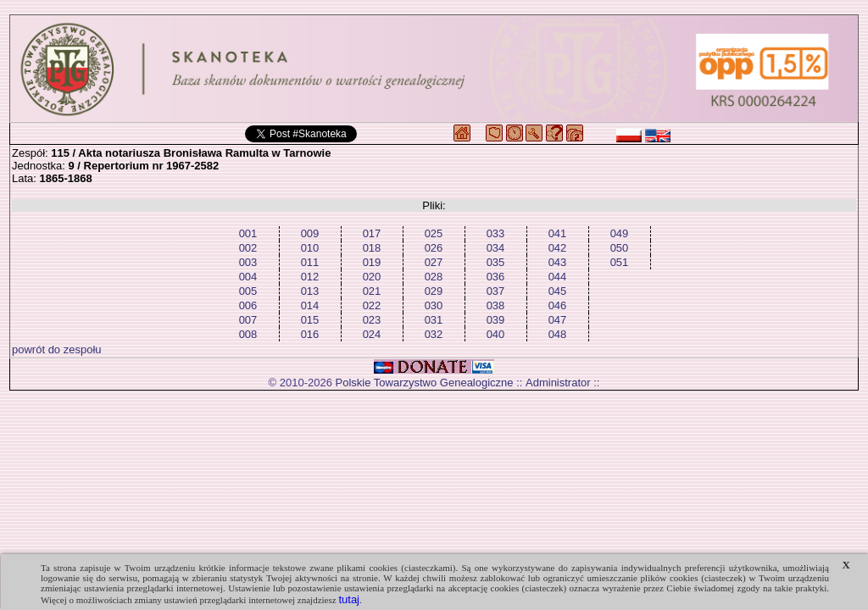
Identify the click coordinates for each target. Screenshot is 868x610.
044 (558, 277)
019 (372, 262)
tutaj (349, 599)
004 (248, 277)
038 (496, 305)
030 (434, 305)
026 (434, 248)
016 (310, 334)
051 (620, 262)
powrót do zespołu (57, 349)
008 (248, 334)
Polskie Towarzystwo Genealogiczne (425, 383)
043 (558, 262)
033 (496, 233)
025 (434, 233)
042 (558, 248)
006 (248, 305)
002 (248, 248)
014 (310, 305)
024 (372, 334)
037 (496, 291)
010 (310, 248)
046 (558, 305)
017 (372, 233)
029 (434, 291)
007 (248, 320)
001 (248, 233)
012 (310, 277)
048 (558, 334)
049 (620, 233)
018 (372, 248)
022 (372, 305)
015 (310, 320)
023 (372, 320)
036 (496, 277)
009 (310, 233)
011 (310, 262)
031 (434, 320)
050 (620, 248)
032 (434, 334)
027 (434, 262)
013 (310, 291)
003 (248, 262)
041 (558, 233)
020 (372, 277)
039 (496, 320)
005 (248, 291)
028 (434, 277)
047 (558, 320)
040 (496, 334)
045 (558, 291)
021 (372, 291)
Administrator (558, 383)
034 (496, 248)
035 (496, 262)
